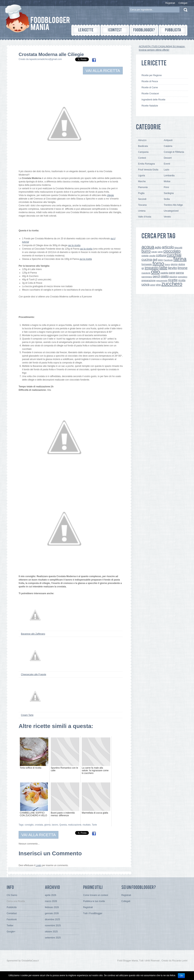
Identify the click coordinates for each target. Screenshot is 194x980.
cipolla (152, 256)
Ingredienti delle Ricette (153, 100)
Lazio (167, 170)
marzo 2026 (51, 901)
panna (180, 273)
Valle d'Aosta (145, 217)
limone (183, 268)
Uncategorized (171, 211)
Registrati (170, 3)
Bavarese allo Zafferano (33, 634)
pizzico (173, 277)
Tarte (94, 825)
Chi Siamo (12, 895)
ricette (173, 280)
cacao (154, 252)
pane (172, 273)
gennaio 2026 (52, 913)
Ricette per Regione (152, 75)
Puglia (141, 193)
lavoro (55, 825)
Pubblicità (12, 907)
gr (143, 268)
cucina (147, 260)
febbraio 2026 (52, 907)
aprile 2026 (50, 895)
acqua (148, 247)
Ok (181, 976)
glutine (182, 264)
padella (164, 273)
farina (180, 259)
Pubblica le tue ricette (94, 901)
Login (39, 865)
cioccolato (172, 251)
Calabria (168, 146)
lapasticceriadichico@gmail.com (46, 59)
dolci (161, 260)
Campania (143, 152)
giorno (47, 825)
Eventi (167, 164)
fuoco (167, 264)
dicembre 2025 (52, 919)
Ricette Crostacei (150, 94)
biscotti (178, 248)
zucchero (172, 284)
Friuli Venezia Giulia (148, 170)
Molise (167, 181)
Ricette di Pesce (150, 81)
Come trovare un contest (96, 895)
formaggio (147, 264)
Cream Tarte (27, 715)
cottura (161, 255)
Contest (142, 158)
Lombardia (169, 176)
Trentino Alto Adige (173, 205)
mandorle (146, 273)
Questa (63, 825)
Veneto (167, 217)
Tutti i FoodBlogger (93, 913)
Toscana (142, 205)
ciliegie (110, 195)
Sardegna (169, 193)
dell (155, 260)
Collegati (183, 3)
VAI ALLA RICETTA (103, 71)
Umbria (142, 211)
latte (163, 268)
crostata (39, 825)
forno (158, 263)
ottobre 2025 (51, 932)
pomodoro (182, 277)
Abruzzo (142, 140)
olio (156, 272)
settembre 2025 (53, 938)
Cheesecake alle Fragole (34, 674)
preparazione (149, 280)
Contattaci (12, 913)
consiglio (29, 825)
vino (158, 285)
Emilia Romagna (146, 164)
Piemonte (143, 187)
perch (157, 276)
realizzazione (75, 825)
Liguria (142, 176)
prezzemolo (162, 280)
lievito (172, 268)
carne (160, 252)
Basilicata (143, 146)
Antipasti (168, 140)
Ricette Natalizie (150, 106)
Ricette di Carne (150, 87)
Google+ (11, 932)
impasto (152, 268)
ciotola (145, 256)
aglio (158, 247)
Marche (142, 181)
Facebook (168, 260)
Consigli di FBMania (174, 152)
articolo (168, 247)
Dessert (168, 158)
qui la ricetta (74, 245)
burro (146, 251)
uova (145, 284)
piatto (165, 276)
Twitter (10, 926)
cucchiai (174, 255)
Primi (166, 187)
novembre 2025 (53, 926)
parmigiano (147, 277)
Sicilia (167, 199)
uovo (153, 285)
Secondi (142, 199)
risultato (87, 825)
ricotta (182, 280)
